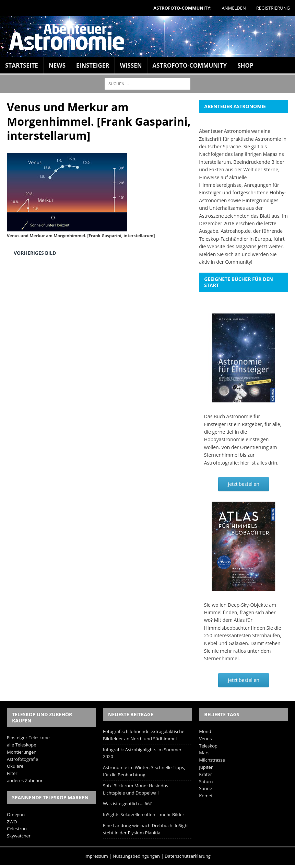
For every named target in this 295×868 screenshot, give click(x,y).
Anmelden (234, 8)
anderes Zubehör (25, 780)
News (57, 65)
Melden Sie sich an (220, 254)
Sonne (205, 788)
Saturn (206, 781)
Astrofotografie (22, 759)
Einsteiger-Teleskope (28, 738)
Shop (245, 65)
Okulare (15, 766)
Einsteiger (93, 65)
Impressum (96, 856)
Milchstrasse (212, 760)
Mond (205, 731)
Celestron (17, 829)
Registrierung (273, 8)
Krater (205, 774)
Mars (204, 753)
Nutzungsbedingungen (136, 856)
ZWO (12, 822)
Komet (206, 796)
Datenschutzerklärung (188, 856)
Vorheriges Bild (35, 253)
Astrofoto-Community (190, 65)
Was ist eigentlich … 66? (127, 803)
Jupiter (206, 767)
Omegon (16, 814)
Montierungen (22, 752)
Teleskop (208, 746)
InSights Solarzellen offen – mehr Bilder (144, 814)
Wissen (131, 65)
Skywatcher (19, 836)
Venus (205, 739)
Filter (12, 773)
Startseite (22, 65)
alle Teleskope (22, 745)
